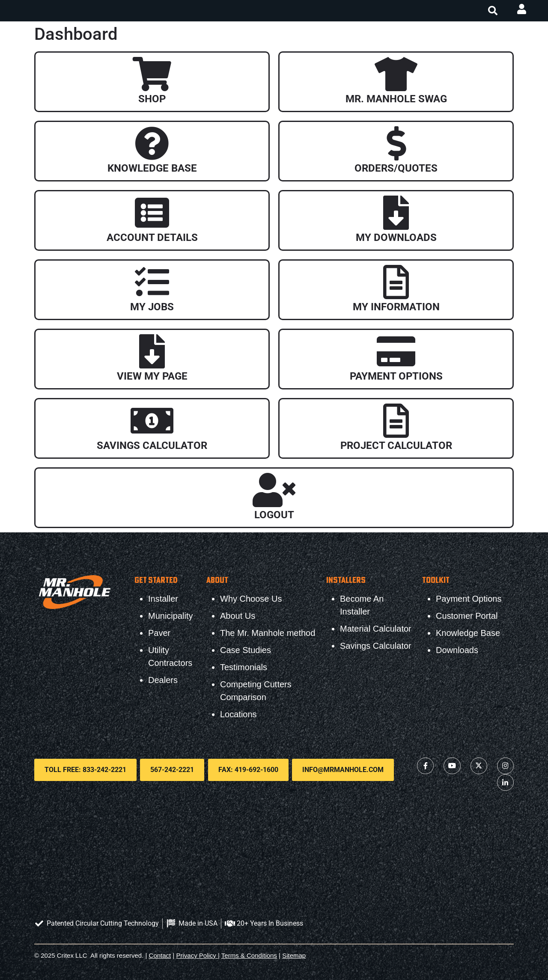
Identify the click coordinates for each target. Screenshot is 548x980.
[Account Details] (152, 213)
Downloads (457, 650)
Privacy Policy (196, 955)
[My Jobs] (152, 282)
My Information (396, 307)
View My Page (152, 376)
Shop (152, 99)
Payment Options (396, 376)
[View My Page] (152, 351)
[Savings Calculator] (152, 421)
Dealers (163, 680)
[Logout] (274, 490)
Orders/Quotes (396, 168)
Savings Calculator (152, 445)
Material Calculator (376, 629)
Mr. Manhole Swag (396, 99)
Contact (160, 955)
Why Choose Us (251, 599)
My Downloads (396, 238)
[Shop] (152, 74)
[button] (493, 11)
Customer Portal (467, 616)
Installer (163, 599)
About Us (238, 616)
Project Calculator (396, 445)
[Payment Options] (396, 351)
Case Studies (246, 650)
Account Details (152, 238)
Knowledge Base (152, 168)
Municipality (170, 616)
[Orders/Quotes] (396, 143)
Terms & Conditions (249, 955)
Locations (238, 714)
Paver (159, 633)
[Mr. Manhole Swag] (396, 74)
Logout (274, 515)
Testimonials (244, 667)
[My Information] (396, 282)
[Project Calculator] (396, 421)
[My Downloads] (396, 213)
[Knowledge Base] (152, 143)
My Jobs (152, 307)
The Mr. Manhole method (268, 633)
